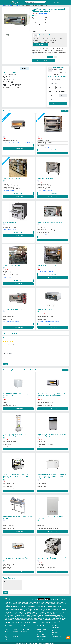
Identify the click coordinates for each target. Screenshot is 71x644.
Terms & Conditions (25, 629)
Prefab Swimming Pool (46, 618)
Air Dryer (32, 616)
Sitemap (7, 629)
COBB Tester (18, 612)
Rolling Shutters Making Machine (42, 616)
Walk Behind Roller (49, 602)
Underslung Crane (50, 610)
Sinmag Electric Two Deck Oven (47, 178)
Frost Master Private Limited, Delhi (11, 321)
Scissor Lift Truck (46, 605)
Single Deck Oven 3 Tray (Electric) (13, 178)
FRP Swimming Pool (57, 618)
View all (65, 369)
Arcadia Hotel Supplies (45, 34)
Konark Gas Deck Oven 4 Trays (47, 265)
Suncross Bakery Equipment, (45, 147)
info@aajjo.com (56, 632)
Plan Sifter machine (55, 613)
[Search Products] (25, 2)
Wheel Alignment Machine (10, 618)
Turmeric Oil (30, 622)
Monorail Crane (11, 612)
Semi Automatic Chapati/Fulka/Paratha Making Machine (29, 618)
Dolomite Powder (45, 622)
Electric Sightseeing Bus (53, 619)
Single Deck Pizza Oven (10, 135)
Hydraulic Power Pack (52, 609)
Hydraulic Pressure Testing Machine (40, 612)
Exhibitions (7, 637)
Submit (5, 364)
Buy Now (50, 57)
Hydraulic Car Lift (37, 605)
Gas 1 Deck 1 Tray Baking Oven (12, 309)
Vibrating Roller (57, 602)
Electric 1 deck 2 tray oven (45, 309)
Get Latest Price (42, 13)
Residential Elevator (29, 605)
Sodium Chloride (37, 622)
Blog (6, 634)
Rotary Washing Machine (14, 610)
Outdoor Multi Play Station (38, 602)
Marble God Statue (26, 613)
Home (3, 5)
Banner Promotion (41, 632)
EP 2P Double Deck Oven (10, 222)
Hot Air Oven (27, 609)
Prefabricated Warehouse (45, 608)
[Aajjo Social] (57, 599)
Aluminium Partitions (29, 603)
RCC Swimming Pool (18, 619)
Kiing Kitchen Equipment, (44, 234)
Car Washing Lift (53, 616)
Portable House (11, 606)
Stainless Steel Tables (39, 603)
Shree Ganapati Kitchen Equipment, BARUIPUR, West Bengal (18, 142)
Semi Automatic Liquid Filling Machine (21, 616)
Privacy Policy (24, 631)
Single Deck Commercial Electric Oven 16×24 (51, 222)
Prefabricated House (55, 608)
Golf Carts (61, 619)
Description (24, 68)
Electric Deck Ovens (17, 5)
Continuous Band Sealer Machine (49, 615)
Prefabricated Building (34, 608)
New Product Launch (41, 636)
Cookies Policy (24, 627)
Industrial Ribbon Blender (18, 603)
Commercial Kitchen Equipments (43, 613)
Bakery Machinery (9, 5)
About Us (7, 627)
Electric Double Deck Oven (45, 135)
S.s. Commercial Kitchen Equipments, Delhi (48, 321)
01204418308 (55, 627)
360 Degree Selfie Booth (54, 621)
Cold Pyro (46, 621)
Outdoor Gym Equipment (41, 619)
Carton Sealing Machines (60, 603)
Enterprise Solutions (41, 637)
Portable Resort (40, 606)
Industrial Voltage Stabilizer (27, 610)
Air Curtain (33, 613)
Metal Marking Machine (16, 613)
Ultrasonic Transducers (37, 615)
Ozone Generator (39, 621)
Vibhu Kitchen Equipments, (9, 229)
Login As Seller (40, 639)
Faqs (6, 639)
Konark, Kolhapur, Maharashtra (45, 271)
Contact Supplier (41, 44)
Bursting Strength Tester (27, 612)
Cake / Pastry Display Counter (55, 612)
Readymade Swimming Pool (29, 619)
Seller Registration (41, 627)
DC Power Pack (34, 609)
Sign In (57, 2)
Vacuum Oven (21, 609)
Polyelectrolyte (53, 622)
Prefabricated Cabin (14, 608)
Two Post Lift (60, 616)
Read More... (36, 53)
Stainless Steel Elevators (56, 605)
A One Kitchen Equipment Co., (10, 190)
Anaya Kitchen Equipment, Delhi (45, 190)
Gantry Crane (58, 610)
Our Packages (40, 631)
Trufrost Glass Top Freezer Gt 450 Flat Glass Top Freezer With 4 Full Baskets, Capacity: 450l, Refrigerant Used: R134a (52, 476)
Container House (13, 609)
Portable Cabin (29, 602)
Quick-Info (7, 636)
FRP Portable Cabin (57, 606)
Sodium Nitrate (14, 622)
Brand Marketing (40, 634)
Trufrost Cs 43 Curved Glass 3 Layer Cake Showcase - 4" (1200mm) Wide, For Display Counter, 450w (16, 476)
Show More (65, 110)
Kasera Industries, (7, 277)
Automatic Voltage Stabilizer (39, 610)
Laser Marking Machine (20, 602)
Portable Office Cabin (24, 608)
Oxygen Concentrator (30, 621)
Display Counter (8, 605)
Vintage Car (7, 621)
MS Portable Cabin (48, 606)
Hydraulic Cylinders (43, 609)
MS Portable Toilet (32, 606)
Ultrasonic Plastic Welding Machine (23, 615)
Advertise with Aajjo (41, 629)
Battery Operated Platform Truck (18, 621)
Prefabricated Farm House (21, 606)
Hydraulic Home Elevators (18, 605)
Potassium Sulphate (22, 622)
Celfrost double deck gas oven (12, 265)
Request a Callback (43, 60)
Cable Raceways (11, 615)
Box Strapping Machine (49, 603)
